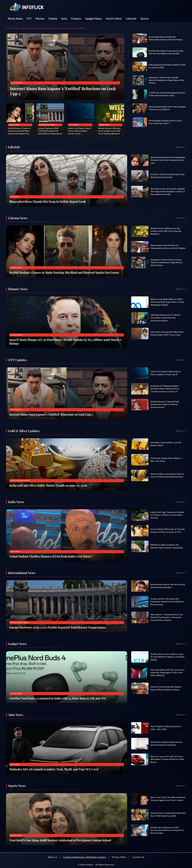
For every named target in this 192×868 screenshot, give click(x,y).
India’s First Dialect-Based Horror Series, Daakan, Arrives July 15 (80, 131)
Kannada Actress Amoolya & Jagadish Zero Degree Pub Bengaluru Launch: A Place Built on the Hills (168, 192)
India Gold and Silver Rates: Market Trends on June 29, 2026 (48, 485)
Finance (76, 19)
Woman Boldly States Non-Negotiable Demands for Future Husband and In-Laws (168, 160)
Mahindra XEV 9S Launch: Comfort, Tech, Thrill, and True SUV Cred (54, 769)
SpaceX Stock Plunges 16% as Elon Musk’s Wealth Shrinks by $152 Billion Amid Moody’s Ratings (65, 342)
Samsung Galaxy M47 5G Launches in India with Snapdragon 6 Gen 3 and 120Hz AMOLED (168, 673)
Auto (64, 19)
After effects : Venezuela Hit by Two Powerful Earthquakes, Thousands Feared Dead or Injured (167, 617)
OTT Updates (17, 83)
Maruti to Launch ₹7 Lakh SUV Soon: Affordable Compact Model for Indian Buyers (167, 759)
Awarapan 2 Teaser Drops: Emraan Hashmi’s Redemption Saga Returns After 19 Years (167, 80)
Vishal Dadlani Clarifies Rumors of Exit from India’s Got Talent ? (165, 122)
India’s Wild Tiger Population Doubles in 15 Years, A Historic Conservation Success (167, 515)
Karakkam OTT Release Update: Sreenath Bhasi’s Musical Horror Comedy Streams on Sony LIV (165, 389)
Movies (40, 19)
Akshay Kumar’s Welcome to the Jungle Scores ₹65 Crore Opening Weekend (109, 131)
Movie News (15, 19)
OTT (29, 19)
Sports (145, 19)
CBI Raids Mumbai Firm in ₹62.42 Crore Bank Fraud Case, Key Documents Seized (165, 318)
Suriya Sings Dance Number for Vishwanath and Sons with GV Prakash (165, 38)
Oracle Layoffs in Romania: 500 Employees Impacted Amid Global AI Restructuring (167, 602)
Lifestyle (131, 19)
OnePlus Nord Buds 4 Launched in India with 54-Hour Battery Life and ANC (166, 52)
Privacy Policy (119, 857)
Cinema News (14, 125)
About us (53, 857)
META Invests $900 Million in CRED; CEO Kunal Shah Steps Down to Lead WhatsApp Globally (167, 302)
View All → (181, 147)
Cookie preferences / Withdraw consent (85, 857)
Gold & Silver (114, 19)
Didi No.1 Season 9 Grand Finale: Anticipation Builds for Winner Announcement (165, 404)
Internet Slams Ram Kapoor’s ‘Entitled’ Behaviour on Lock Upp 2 (63, 91)
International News (47, 125)
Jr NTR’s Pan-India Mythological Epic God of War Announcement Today (167, 94)
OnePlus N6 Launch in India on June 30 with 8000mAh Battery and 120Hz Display (167, 657)
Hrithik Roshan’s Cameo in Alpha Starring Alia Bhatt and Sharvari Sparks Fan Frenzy (19, 132)
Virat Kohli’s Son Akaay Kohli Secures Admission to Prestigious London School (60, 840)
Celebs (53, 19)
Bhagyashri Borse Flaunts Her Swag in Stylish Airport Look (47, 201)
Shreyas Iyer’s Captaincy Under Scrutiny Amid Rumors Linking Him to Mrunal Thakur (167, 830)
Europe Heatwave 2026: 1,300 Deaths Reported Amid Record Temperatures (50, 131)
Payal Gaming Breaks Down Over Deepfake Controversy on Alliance (167, 108)
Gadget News (93, 19)
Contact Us (138, 857)
